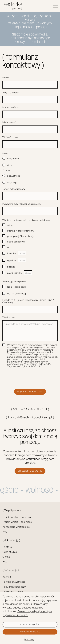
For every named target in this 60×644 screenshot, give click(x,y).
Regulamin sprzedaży (14, 586)
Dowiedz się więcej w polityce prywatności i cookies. (27, 613)
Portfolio (7, 547)
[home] (12, 6)
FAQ (5, 531)
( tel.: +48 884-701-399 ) (30, 409)
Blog (5, 561)
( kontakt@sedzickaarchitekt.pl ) (30, 417)
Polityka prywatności (14, 581)
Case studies (10, 552)
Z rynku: (7, 170)
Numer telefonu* (11, 107)
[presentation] (27, 379)
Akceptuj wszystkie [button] (30, 632)
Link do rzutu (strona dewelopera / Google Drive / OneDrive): (28, 301)
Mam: (5, 153)
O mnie (6, 556)
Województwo (10, 137)
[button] (55, 6)
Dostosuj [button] (29, 640)
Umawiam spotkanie (30, 471)
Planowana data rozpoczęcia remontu (22, 204)
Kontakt (7, 577)
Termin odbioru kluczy (14, 189)
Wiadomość (9, 317)
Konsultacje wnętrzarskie (16, 527)
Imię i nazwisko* (11, 92)
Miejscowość (9, 122)
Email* (6, 77)
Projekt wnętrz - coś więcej (17, 522)
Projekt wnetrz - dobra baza (18, 517)
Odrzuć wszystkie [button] (30, 625)
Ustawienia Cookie (13, 591)
